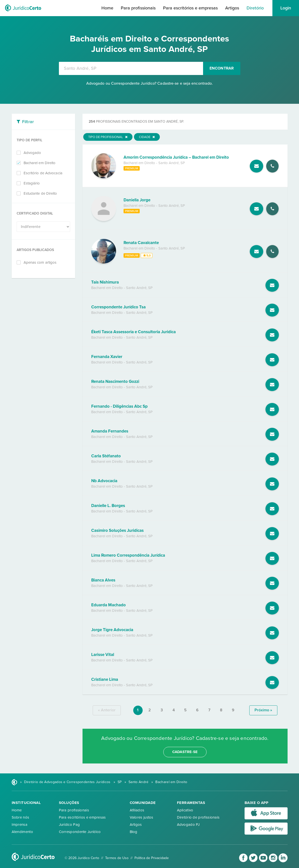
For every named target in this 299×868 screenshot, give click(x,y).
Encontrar (222, 68)
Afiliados (137, 810)
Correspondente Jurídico (80, 832)
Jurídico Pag (69, 825)
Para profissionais (138, 8)
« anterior (107, 710)
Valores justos (142, 817)
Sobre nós (21, 817)
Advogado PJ (188, 825)
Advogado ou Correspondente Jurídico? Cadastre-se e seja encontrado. (150, 83)
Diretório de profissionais (198, 817)
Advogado (32, 153)
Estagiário (32, 183)
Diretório (255, 8)
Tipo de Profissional (108, 137)
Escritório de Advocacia (43, 173)
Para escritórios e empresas (190, 8)
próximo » (263, 710)
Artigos (232, 8)
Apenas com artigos (40, 262)
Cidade (147, 137)
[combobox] (131, 68)
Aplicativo (185, 810)
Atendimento (22, 832)
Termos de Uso (117, 858)
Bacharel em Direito (40, 163)
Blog (134, 832)
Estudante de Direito (40, 193)
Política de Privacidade (152, 858)
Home (107, 8)
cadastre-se (185, 752)
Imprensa (20, 825)
